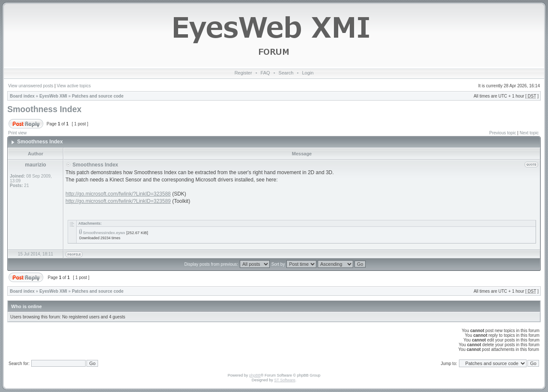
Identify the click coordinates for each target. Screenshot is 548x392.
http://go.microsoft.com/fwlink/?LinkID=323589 (118, 201)
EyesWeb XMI (53, 96)
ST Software (284, 380)
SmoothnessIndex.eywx (104, 233)
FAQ (265, 73)
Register (243, 73)
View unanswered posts (31, 86)
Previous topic (503, 133)
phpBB (255, 375)
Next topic (529, 133)
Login (308, 73)
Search (286, 73)
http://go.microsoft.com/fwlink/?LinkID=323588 (118, 194)
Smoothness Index (44, 109)
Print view (17, 133)
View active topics (74, 86)
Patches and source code (98, 96)
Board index (22, 96)
